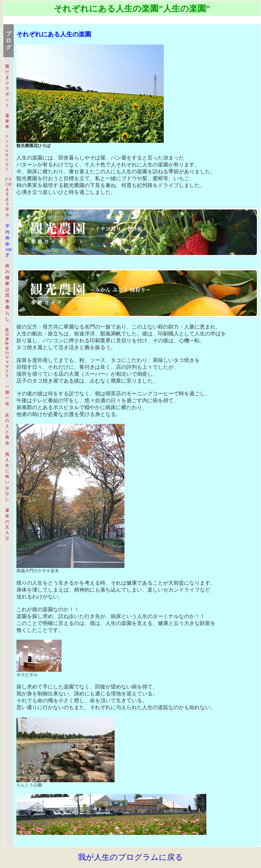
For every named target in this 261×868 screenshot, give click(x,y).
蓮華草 (7, 121)
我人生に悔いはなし (7, 477)
